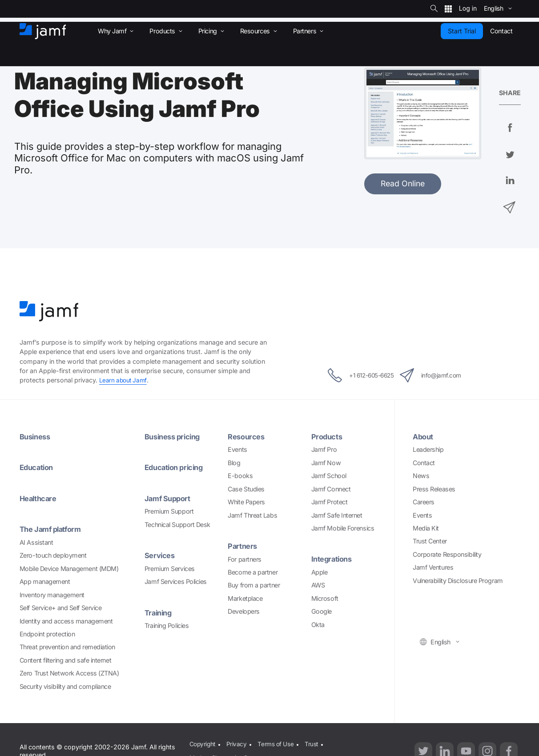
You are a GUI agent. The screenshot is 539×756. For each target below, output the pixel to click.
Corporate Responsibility (447, 554)
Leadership (428, 449)
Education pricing (176, 467)
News (421, 476)
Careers (424, 502)
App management (45, 581)
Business (36, 436)
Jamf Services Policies (176, 581)
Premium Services (170, 568)
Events (237, 449)
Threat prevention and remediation (67, 646)
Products (328, 436)
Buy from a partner (254, 585)
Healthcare (40, 498)
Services (161, 555)
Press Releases (434, 489)
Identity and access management (66, 620)
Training (159, 612)
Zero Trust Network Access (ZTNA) (69, 673)
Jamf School (329, 476)
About (424, 436)
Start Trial (462, 31)
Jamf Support (169, 498)
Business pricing (175, 436)
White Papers (246, 502)
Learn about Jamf (124, 380)
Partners (243, 545)
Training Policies (167, 625)
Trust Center (430, 541)
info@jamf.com (440, 375)
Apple (320, 572)
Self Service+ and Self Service (61, 607)
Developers (244, 611)
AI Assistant (36, 541)
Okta (318, 624)
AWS (318, 585)
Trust (314, 742)
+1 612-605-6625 (353, 375)
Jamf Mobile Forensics (343, 528)
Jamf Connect (331, 489)
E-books (240, 476)
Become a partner (253, 572)
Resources (247, 436)
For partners (245, 559)
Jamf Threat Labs (252, 515)
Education (38, 467)
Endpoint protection (47, 633)
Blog (234, 462)
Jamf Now (326, 462)
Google (322, 611)
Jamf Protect (330, 502)
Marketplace (245, 598)
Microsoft (325, 598)
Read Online (403, 183)
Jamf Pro (324, 449)
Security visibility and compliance (65, 686)
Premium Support (169, 511)
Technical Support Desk (177, 524)
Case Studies (246, 489)
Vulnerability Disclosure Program (458, 580)
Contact (424, 462)
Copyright (202, 742)
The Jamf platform (53, 529)
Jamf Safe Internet (337, 515)
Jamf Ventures (433, 567)
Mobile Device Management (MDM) (69, 568)
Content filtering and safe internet (65, 660)
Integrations (333, 559)
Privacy (237, 742)
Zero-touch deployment (53, 555)
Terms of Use (277, 742)
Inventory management (52, 594)
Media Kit (426, 528)
